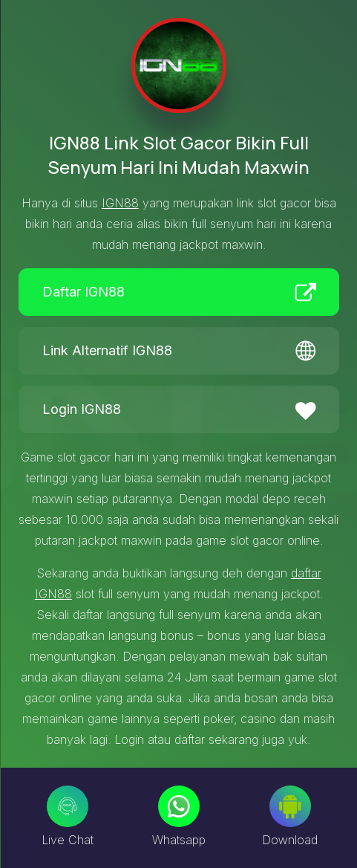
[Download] (290, 806)
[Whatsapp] (179, 806)
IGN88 (120, 203)
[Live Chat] (68, 806)
